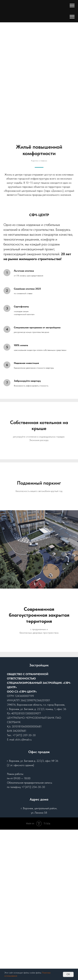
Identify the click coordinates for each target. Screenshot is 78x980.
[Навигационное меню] (72, 6)
